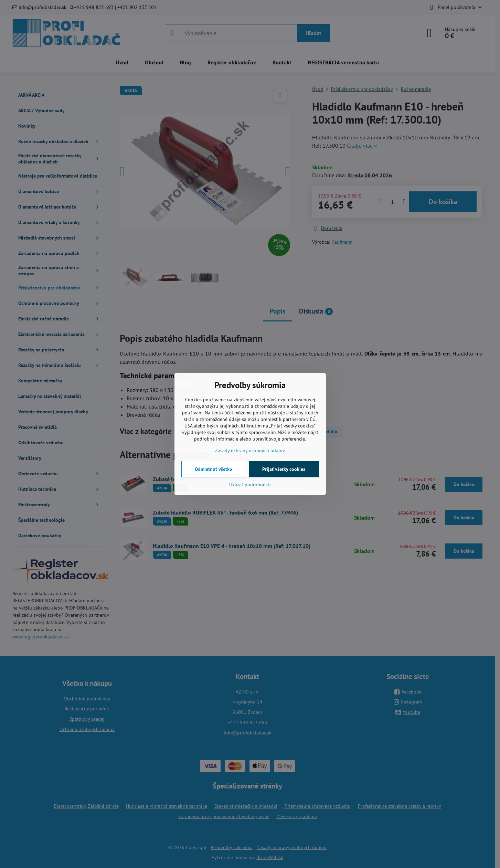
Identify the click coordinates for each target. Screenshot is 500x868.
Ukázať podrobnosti (250, 485)
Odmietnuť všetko (214, 469)
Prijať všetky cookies (284, 469)
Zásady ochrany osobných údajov (250, 451)
